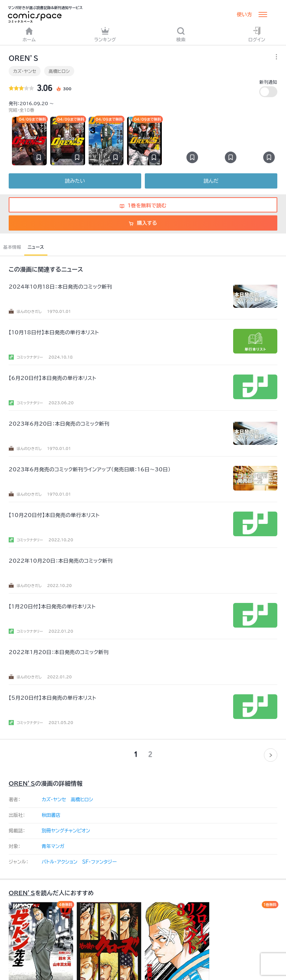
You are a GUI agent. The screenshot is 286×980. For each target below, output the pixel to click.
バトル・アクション (60, 862)
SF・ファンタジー (99, 862)
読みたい (75, 181)
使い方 (244, 15)
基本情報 (12, 247)
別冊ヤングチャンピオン (66, 831)
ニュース (36, 247)
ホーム (29, 34)
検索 (181, 34)
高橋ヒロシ (59, 71)
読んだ (211, 181)
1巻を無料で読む (143, 206)
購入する (143, 223)
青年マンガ (53, 846)
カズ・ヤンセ (25, 71)
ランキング (105, 34)
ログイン (257, 34)
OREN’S (22, 783)
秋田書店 (51, 815)
